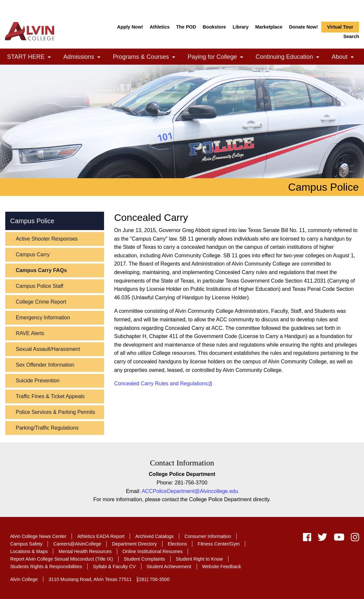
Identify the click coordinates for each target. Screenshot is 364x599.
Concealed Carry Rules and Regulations (161, 384)
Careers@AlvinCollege (77, 544)
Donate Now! (304, 27)
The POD (186, 27)
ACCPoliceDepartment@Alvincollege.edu (190, 491)
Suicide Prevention (38, 381)
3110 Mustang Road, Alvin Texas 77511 (90, 579)
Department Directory (134, 544)
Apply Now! (130, 27)
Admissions (85, 57)
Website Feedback (222, 567)
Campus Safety (26, 544)
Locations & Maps (29, 551)
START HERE (32, 57)
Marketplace (269, 27)
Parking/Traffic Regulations (47, 428)
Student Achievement (169, 567)
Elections (177, 544)
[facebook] (307, 539)
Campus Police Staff (40, 286)
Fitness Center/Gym (219, 544)
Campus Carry (33, 255)
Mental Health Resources (85, 551)
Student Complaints (144, 559)
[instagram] (353, 539)
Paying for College (218, 57)
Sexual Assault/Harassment (48, 349)
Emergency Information (43, 318)
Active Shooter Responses (47, 239)
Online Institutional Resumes (152, 551)
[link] (49, 57)
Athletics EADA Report (101, 536)
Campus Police (32, 221)
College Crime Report (41, 302)
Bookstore (214, 27)
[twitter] (322, 539)
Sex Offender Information (45, 365)
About (345, 57)
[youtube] (339, 539)
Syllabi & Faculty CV (114, 567)
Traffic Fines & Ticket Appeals (50, 396)
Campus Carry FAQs (41, 270)
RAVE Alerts (30, 333)
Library (241, 27)
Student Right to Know (199, 559)
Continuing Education (290, 57)
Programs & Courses (147, 57)
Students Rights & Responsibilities (46, 567)
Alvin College (24, 579)
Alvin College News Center (38, 536)
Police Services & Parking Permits (55, 412)
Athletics (160, 27)
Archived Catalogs (154, 536)
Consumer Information (208, 536)
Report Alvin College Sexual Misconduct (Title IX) (62, 559)
